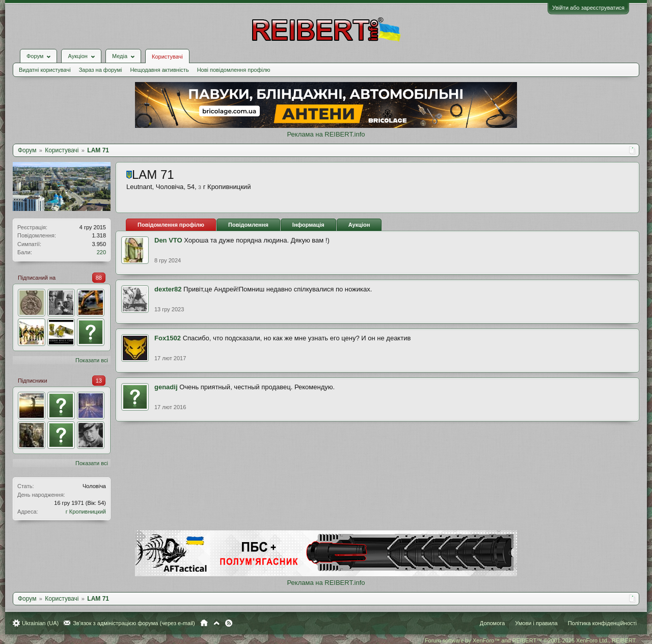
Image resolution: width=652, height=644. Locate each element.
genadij (166, 387)
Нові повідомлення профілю (234, 70)
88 (99, 278)
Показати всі (92, 360)
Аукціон (359, 225)
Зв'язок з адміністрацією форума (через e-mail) (134, 623)
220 (101, 252)
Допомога (492, 623)
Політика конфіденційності (602, 623)
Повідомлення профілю (171, 225)
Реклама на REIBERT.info (326, 134)
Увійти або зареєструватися (588, 8)
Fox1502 (168, 338)
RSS (229, 623)
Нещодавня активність (159, 70)
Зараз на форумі (101, 70)
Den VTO (168, 240)
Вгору (216, 623)
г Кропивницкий (86, 512)
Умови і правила (536, 623)
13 (99, 381)
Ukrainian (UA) (40, 623)
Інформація (308, 225)
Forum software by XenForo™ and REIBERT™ (531, 640)
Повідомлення (248, 225)
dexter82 (168, 289)
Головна (204, 623)
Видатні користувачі (45, 70)
